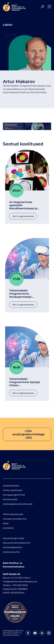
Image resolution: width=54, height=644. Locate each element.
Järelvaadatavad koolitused (18, 504)
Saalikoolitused (11, 486)
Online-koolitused (12, 490)
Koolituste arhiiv (12, 552)
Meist (6, 523)
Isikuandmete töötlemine (17, 543)
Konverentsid (10, 499)
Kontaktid (8, 528)
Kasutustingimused (13, 538)
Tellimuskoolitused (13, 514)
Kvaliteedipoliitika (12, 547)
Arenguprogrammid (14, 495)
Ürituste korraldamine (15, 519)
